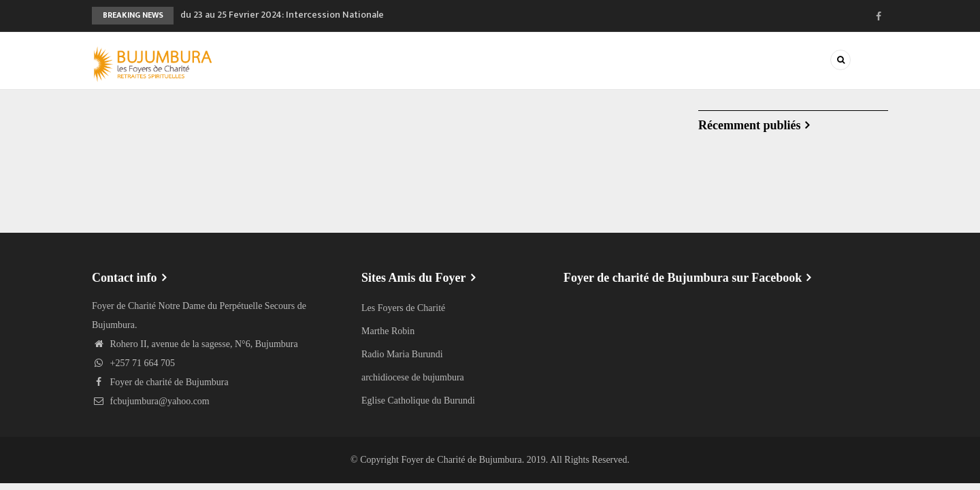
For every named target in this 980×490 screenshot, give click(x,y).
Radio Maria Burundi (402, 354)
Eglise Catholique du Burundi (418, 401)
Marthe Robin (388, 331)
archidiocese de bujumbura (413, 377)
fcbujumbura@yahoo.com (151, 401)
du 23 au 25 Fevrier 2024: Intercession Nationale (282, 15)
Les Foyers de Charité (403, 308)
